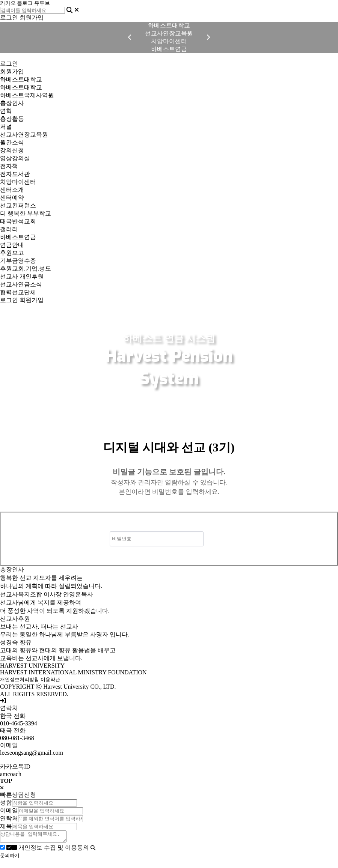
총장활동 (12, 119)
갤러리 (9, 229)
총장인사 (12, 103)
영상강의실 (15, 158)
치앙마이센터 (18, 182)
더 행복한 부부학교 (26, 213)
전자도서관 (15, 174)
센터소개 (12, 190)
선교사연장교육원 (24, 135)
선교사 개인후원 (22, 276)
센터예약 (12, 198)
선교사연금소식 (21, 284)
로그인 (9, 17)
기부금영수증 (18, 261)
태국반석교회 (18, 221)
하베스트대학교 (21, 79)
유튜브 (42, 3)
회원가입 (32, 17)
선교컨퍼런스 (18, 205)
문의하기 (10, 858)
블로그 (25, 3)
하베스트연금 (18, 237)
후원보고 (12, 253)
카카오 (8, 3)
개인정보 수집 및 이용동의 (48, 850)
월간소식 (12, 142)
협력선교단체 (18, 292)
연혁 (6, 111)
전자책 (9, 166)
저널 (6, 127)
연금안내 (12, 245)
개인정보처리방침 (20, 679)
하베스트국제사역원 (27, 95)
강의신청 (12, 150)
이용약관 (50, 679)
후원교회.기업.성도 (26, 269)
